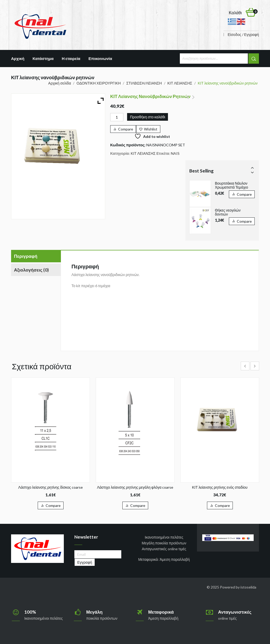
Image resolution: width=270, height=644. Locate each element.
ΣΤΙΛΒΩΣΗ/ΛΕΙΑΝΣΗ (144, 83)
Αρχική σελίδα (60, 83)
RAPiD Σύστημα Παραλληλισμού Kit (188, 100)
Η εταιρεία (71, 58)
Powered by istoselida (238, 587)
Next (252, 172)
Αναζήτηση (254, 59)
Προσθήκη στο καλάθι (148, 117)
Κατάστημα (43, 58)
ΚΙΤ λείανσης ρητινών (193, 100)
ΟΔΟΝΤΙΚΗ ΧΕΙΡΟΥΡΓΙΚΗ (99, 83)
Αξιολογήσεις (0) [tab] (31, 270)
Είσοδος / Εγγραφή (243, 35)
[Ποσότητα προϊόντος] (117, 117)
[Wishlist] (148, 129)
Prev (252, 167)
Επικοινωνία (100, 58)
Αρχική (18, 58)
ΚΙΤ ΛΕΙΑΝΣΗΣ (180, 83)
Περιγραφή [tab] (26, 256)
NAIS (175, 153)
